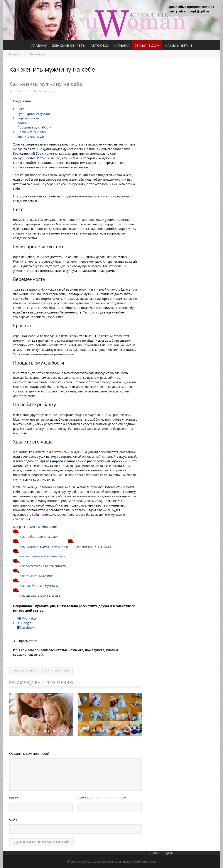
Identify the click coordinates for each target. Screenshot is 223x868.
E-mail (102, 798)
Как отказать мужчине (36, 576)
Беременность (28, 118)
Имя (14, 798)
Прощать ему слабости (34, 127)
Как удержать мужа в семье (40, 595)
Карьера (122, 45)
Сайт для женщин (57, 670)
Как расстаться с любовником (35, 527)
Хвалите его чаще (31, 136)
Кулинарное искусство (34, 114)
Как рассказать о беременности (43, 566)
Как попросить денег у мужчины (44, 546)
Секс (21, 109)
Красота (23, 123)
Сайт (13, 819)
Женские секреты (69, 45)
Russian (154, 853)
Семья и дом (147, 45)
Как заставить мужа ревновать (42, 556)
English (168, 853)
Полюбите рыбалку (32, 132)
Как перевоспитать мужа (93, 546)
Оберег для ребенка (110, 730)
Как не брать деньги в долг (40, 537)
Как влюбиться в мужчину (39, 586)
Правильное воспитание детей (41, 730)
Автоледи (100, 45)
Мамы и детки (178, 45)
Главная (39, 45)
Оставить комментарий (29, 753)
